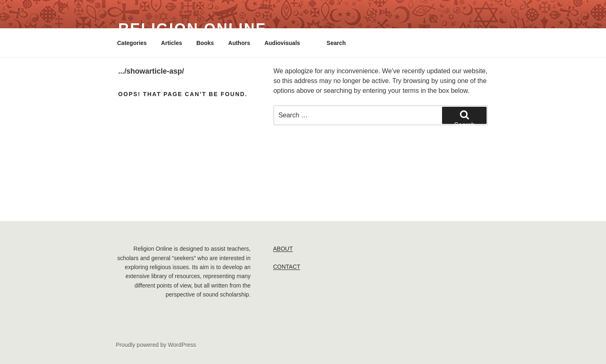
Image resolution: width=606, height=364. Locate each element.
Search (336, 43)
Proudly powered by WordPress (156, 345)
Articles (172, 43)
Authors (239, 43)
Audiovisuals (282, 43)
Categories (132, 43)
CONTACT (287, 267)
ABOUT (283, 249)
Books (205, 43)
